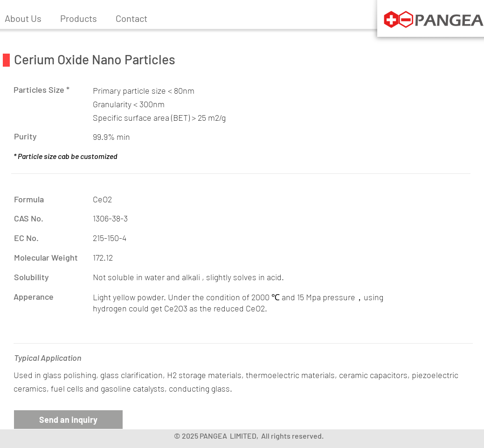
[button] (79, 18)
